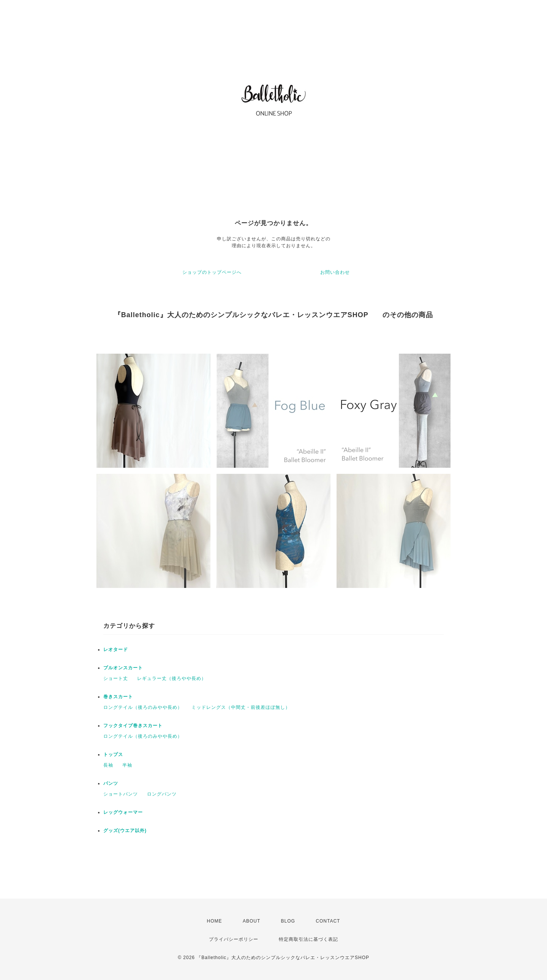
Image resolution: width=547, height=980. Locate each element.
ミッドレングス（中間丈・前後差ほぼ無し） (241, 707)
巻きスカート (118, 697)
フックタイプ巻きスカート (133, 726)
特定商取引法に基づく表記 (308, 939)
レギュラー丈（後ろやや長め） (172, 678)
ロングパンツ (162, 794)
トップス (113, 754)
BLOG (288, 921)
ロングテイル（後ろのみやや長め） (143, 707)
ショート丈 (116, 678)
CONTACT (328, 921)
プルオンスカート (123, 668)
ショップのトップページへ (212, 272)
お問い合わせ (335, 272)
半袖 (127, 765)
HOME (215, 921)
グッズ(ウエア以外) (125, 831)
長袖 (108, 765)
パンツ (111, 783)
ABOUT (251, 921)
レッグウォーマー (123, 812)
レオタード (116, 650)
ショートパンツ (121, 794)
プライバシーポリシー (234, 939)
